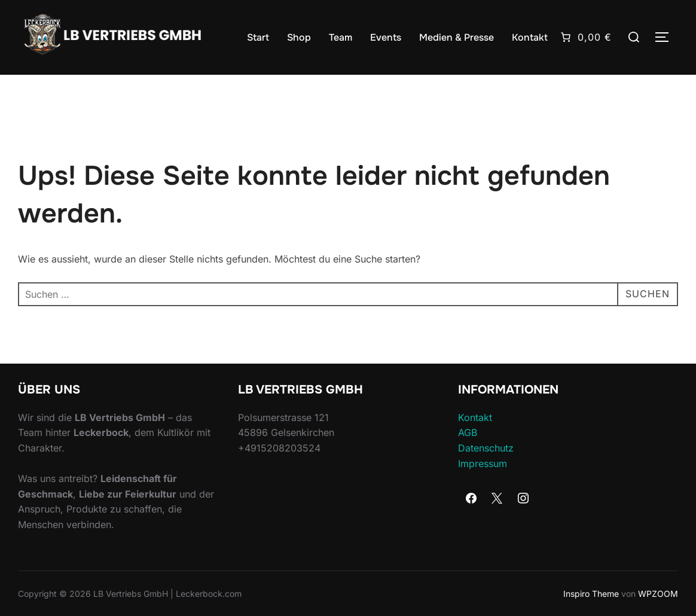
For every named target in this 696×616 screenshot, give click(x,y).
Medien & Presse (457, 37)
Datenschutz (486, 448)
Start (258, 37)
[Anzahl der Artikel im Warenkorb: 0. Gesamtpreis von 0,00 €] (585, 37)
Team (341, 37)
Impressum (483, 463)
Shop (299, 37)
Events (386, 37)
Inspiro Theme (591, 594)
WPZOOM (658, 594)
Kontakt (530, 37)
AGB (468, 432)
